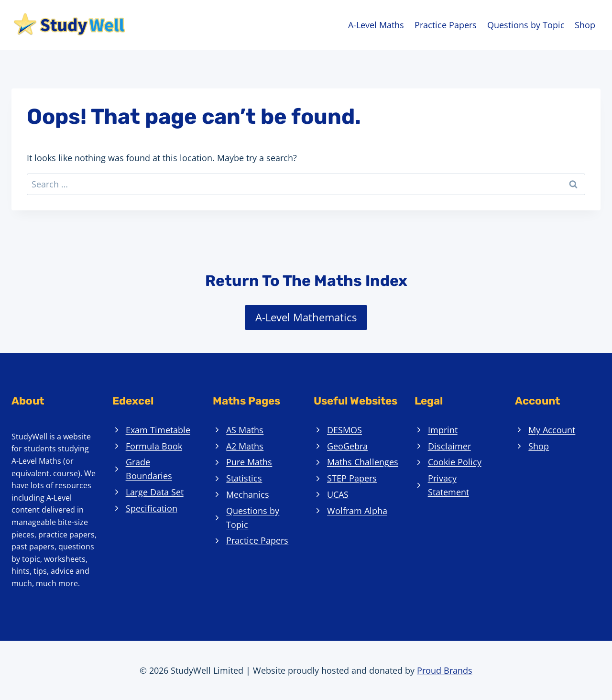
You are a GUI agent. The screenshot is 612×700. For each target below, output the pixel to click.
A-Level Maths (376, 25)
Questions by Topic (526, 25)
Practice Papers (446, 25)
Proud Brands (445, 670)
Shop (585, 25)
